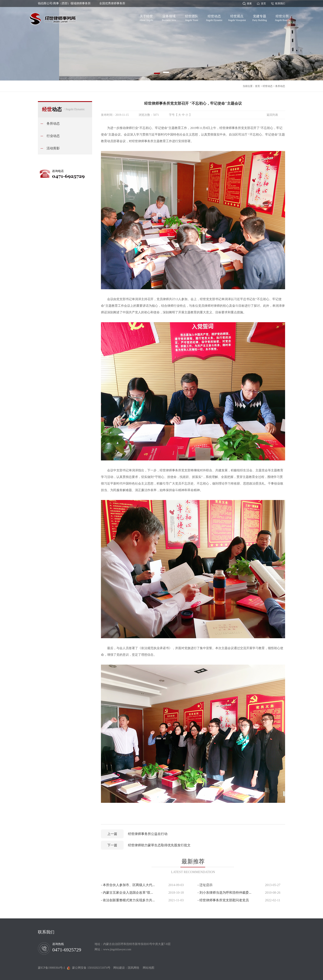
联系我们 (280, 4)
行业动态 (53, 136)
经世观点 (237, 17)
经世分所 (282, 17)
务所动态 (280, 86)
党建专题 (260, 17)
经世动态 (214, 17)
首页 (263, 4)
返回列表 (272, 115)
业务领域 (169, 17)
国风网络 (133, 968)
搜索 (249, 4)
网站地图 (147, 968)
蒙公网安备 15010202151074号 (91, 968)
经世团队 (192, 17)
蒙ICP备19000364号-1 (53, 968)
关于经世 (146, 17)
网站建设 (119, 968)
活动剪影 (53, 148)
